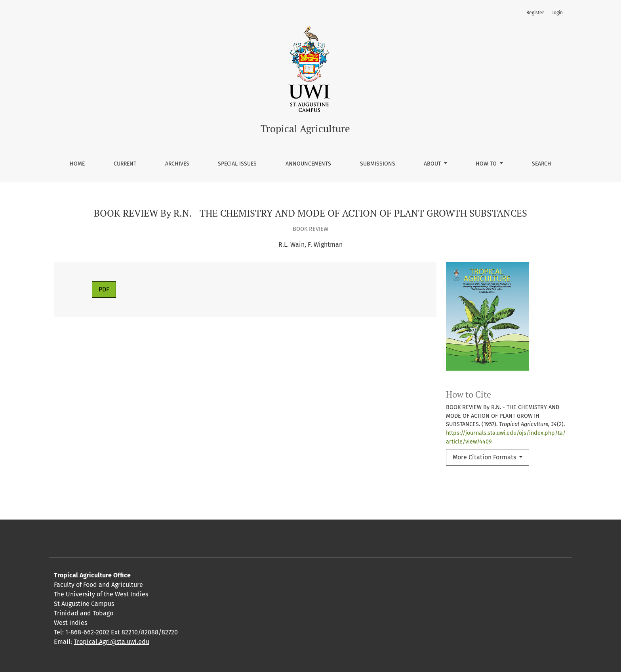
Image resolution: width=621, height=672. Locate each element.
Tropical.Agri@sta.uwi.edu (111, 642)
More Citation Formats (485, 457)
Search (542, 164)
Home (77, 164)
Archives (177, 164)
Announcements (308, 164)
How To (487, 164)
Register (535, 13)
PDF (104, 289)
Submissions (378, 164)
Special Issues (237, 164)
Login (557, 13)
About (433, 164)
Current (125, 164)
